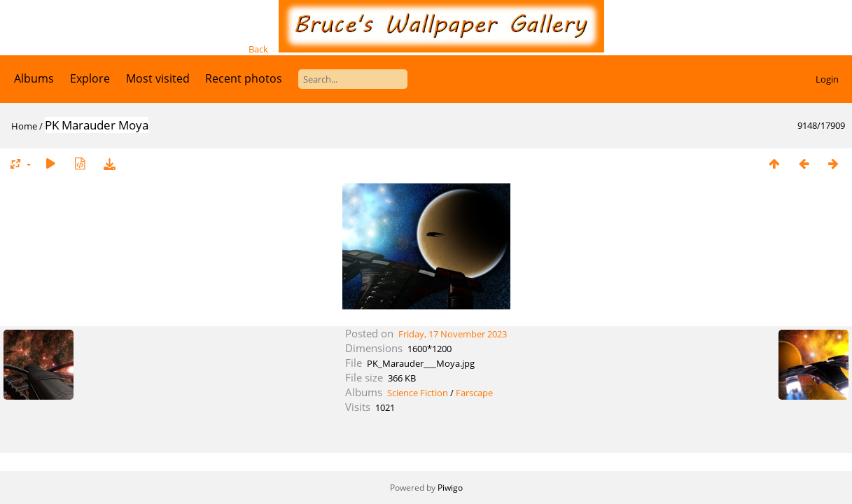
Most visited (158, 78)
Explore (90, 78)
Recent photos (244, 78)
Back (258, 49)
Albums (34, 78)
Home (24, 126)
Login (827, 79)
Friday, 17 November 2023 (453, 334)
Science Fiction (418, 393)
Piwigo (450, 488)
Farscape (474, 393)
